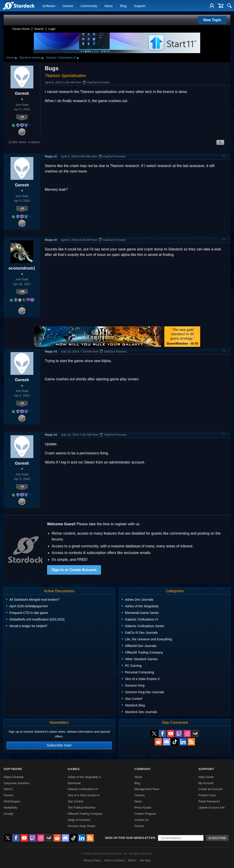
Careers (140, 795)
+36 (22, 291)
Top (224, 157)
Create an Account (210, 789)
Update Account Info (211, 807)
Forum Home (21, 29)
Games (68, 6)
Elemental (74, 783)
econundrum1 (22, 268)
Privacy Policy (92, 860)
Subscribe (217, 838)
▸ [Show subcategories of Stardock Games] (43, 58)
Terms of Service (114, 860)
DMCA (132, 860)
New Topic (212, 20)
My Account (206, 783)
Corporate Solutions (17, 783)
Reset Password (209, 801)
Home (10, 58)
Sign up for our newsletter (130, 838)
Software (49, 6)
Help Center (206, 777)
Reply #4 (51, 435)
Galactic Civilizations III (61, 58)
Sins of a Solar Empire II (83, 795)
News (109, 6)
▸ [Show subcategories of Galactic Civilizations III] (78, 58)
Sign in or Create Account (74, 570)
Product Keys (207, 795)
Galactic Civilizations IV (83, 789)
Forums (139, 826)
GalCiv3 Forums (96, 82)
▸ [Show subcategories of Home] (16, 58)
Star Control (75, 801)
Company (143, 769)
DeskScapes (12, 801)
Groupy (8, 814)
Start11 (8, 789)
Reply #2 (51, 240)
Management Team (147, 789)
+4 (22, 117)
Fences (8, 795)
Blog (123, 6)
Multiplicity (10, 807)
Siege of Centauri (79, 820)
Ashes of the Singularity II (84, 777)
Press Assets (143, 807)
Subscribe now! (59, 745)
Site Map (145, 860)
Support (140, 6)
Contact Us (142, 820)
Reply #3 (51, 352)
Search (39, 29)
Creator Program (145, 814)
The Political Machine (82, 807)
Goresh (22, 93)
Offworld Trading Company (85, 814)
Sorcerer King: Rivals (81, 826)
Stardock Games (30, 58)
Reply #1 (51, 156)
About (138, 777)
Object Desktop (14, 777)
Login (52, 29)
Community (89, 6)
